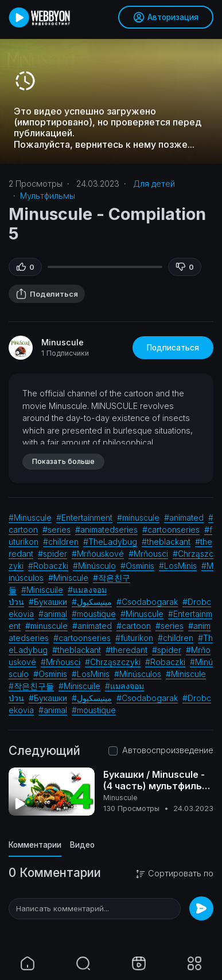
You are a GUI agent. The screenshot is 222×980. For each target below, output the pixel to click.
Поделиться (47, 294)
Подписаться (173, 348)
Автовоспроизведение (168, 750)
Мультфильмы (48, 196)
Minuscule (63, 342)
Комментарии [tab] (35, 845)
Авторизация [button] (166, 17)
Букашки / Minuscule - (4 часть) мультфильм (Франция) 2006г (156, 786)
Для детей (154, 184)
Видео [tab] (82, 845)
